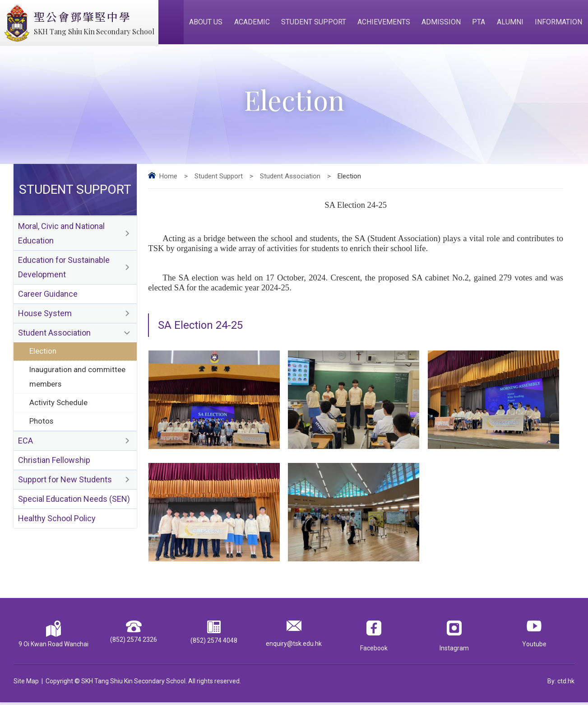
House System (45, 319)
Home (168, 179)
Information (559, 23)
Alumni (511, 23)
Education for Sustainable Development (64, 271)
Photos (42, 429)
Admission (443, 23)
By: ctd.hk (561, 684)
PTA (480, 23)
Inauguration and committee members (78, 384)
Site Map (26, 684)
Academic (256, 23)
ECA (25, 449)
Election (43, 357)
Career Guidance (48, 299)
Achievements (387, 23)
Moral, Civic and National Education (61, 237)
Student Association (290, 179)
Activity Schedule (59, 410)
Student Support (317, 23)
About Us (210, 23)
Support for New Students (65, 489)
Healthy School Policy (57, 529)
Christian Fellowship (54, 469)
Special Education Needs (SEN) (74, 509)
